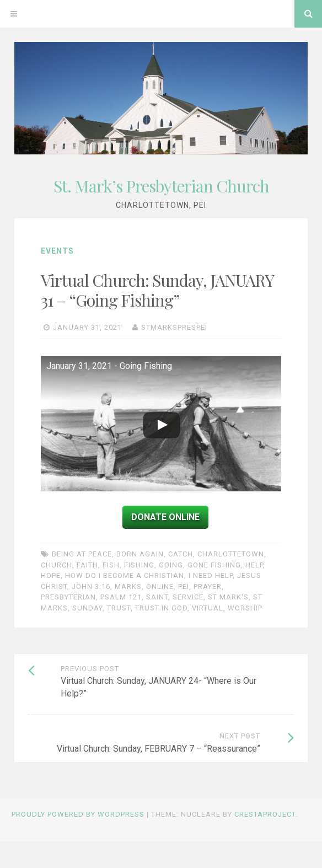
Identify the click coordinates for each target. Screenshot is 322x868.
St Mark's (228, 597)
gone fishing (214, 565)
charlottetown (231, 554)
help (254, 565)
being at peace (82, 554)
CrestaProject (265, 814)
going (171, 565)
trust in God (161, 608)
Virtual (208, 608)
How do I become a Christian (125, 575)
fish (111, 565)
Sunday (87, 608)
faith (87, 565)
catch (181, 554)
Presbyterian (68, 597)
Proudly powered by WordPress (78, 814)
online (160, 586)
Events (57, 251)
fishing (139, 565)
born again (140, 554)
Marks (128, 586)
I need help (211, 575)
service (188, 597)
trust (119, 608)
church (57, 565)
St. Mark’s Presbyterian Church (161, 186)
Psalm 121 (121, 597)
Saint (157, 597)
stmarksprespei (174, 327)
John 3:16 (91, 586)
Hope (51, 575)
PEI (184, 586)
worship (245, 608)
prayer (208, 586)
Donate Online (165, 517)
